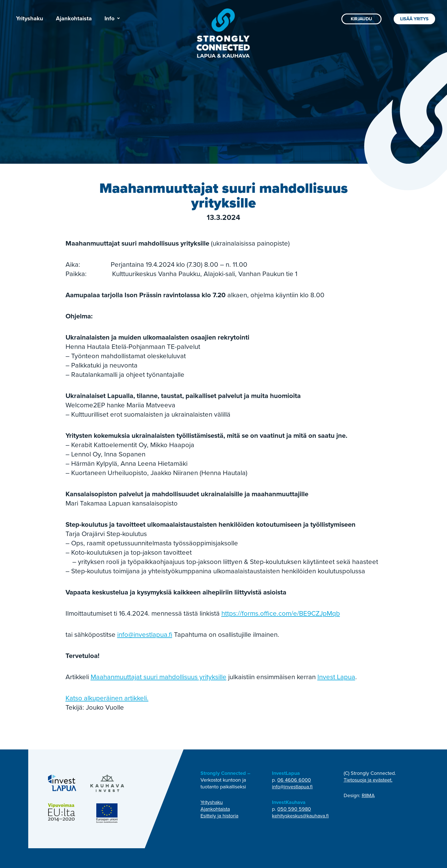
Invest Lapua (336, 677)
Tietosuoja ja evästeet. (368, 780)
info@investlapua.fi (145, 635)
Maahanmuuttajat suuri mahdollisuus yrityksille (159, 677)
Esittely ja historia (219, 816)
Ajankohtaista (74, 18)
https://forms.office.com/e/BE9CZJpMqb (281, 613)
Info (112, 18)
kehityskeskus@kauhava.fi (300, 816)
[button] (112, 18)
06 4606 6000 (294, 780)
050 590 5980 (294, 809)
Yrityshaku (30, 18)
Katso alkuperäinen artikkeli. (107, 698)
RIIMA (368, 795)
